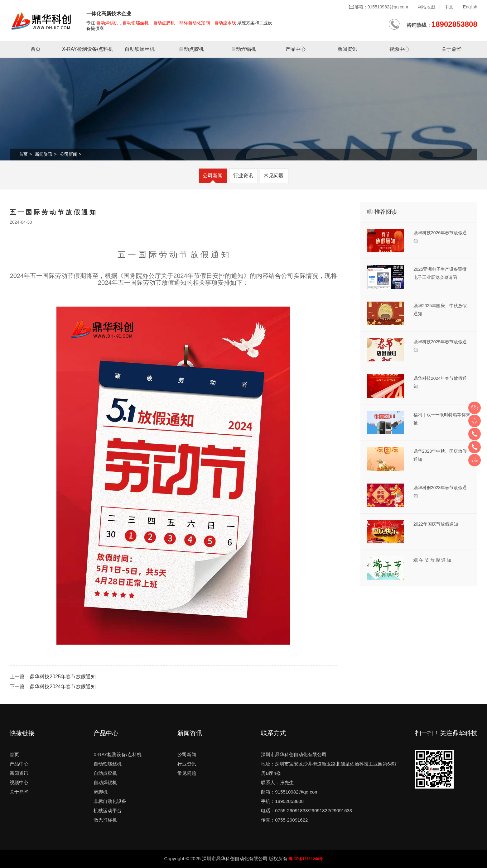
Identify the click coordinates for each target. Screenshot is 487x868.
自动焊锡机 (244, 49)
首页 (36, 49)
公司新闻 (69, 154)
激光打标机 (105, 820)
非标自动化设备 (110, 801)
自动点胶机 (191, 49)
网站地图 (426, 7)
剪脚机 (101, 792)
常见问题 (274, 176)
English (470, 7)
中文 (449, 7)
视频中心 (399, 49)
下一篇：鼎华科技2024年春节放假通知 (53, 687)
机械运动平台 (108, 811)
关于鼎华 (451, 49)
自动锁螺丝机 (140, 49)
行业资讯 (243, 176)
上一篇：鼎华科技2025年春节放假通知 (53, 677)
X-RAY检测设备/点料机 (88, 49)
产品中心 (296, 49)
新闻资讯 (347, 49)
